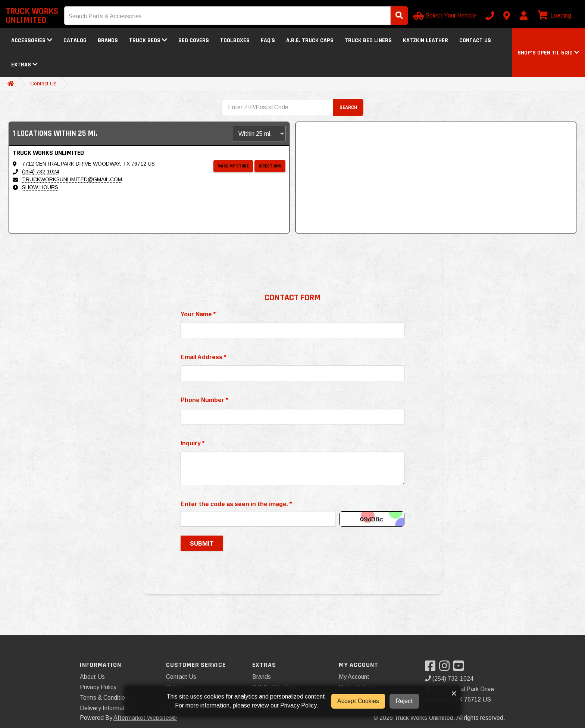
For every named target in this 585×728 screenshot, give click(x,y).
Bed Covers (194, 40)
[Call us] (490, 16)
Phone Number (204, 400)
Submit (202, 543)
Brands (108, 40)
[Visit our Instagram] (446, 668)
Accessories (32, 40)
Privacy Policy (98, 687)
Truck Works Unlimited (32, 16)
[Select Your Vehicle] (445, 16)
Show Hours (40, 187)
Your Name (198, 314)
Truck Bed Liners (368, 40)
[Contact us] (507, 16)
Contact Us (475, 40)
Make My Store (233, 166)
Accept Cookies (358, 701)
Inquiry (193, 443)
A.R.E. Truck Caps (310, 40)
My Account (354, 677)
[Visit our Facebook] (432, 668)
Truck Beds (148, 40)
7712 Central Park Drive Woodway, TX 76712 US (88, 164)
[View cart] (556, 16)
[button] (548, 53)
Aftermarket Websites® (145, 718)
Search (348, 107)
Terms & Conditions (105, 698)
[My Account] (523, 16)
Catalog (75, 40)
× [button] (454, 693)
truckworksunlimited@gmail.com (72, 179)
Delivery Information (106, 708)
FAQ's (268, 40)
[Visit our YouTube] (460, 668)
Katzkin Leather (426, 40)
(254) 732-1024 (40, 172)
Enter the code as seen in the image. (236, 504)
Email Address (203, 357)
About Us (92, 677)
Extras (24, 65)
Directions (270, 166)
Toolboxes (235, 40)
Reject (404, 701)
